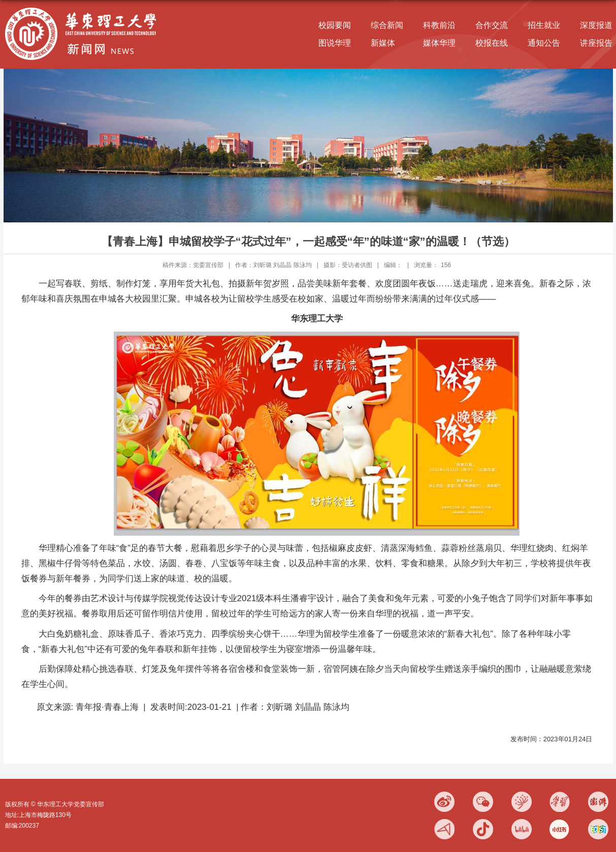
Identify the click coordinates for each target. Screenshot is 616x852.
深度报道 (596, 25)
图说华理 (335, 43)
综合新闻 (387, 25)
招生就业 (544, 25)
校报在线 (492, 43)
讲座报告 (596, 43)
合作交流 (492, 25)
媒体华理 (439, 43)
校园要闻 (335, 25)
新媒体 (383, 43)
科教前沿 (439, 25)
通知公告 (544, 43)
